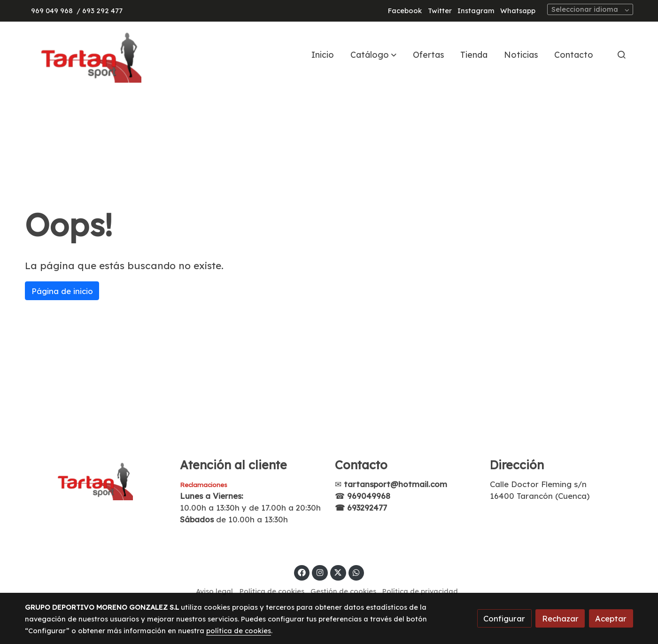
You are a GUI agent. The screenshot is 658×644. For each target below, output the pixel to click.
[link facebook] (302, 572)
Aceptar (611, 618)
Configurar (504, 618)
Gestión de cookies (343, 591)
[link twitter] (338, 572)
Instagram (476, 11)
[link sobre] (96, 479)
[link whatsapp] (356, 572)
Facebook (405, 11)
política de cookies (239, 631)
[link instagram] (320, 572)
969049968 (369, 496)
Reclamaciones (204, 485)
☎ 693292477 (361, 508)
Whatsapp (518, 11)
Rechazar (560, 618)
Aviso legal (214, 591)
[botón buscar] (621, 54)
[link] (85, 54)
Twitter (440, 11)
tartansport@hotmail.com (395, 484)
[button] (373, 54)
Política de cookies (272, 591)
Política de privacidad (420, 591)
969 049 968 (52, 11)
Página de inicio (62, 291)
